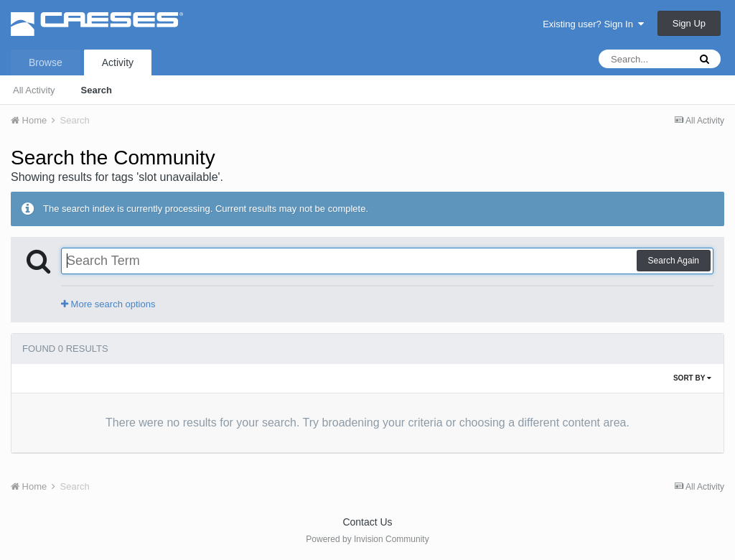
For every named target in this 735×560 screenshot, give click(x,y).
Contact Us (367, 522)
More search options (108, 304)
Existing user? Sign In (593, 24)
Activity (118, 62)
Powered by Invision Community (367, 539)
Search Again (674, 261)
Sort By (692, 378)
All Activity (34, 90)
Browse (46, 62)
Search (97, 90)
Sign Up (689, 23)
